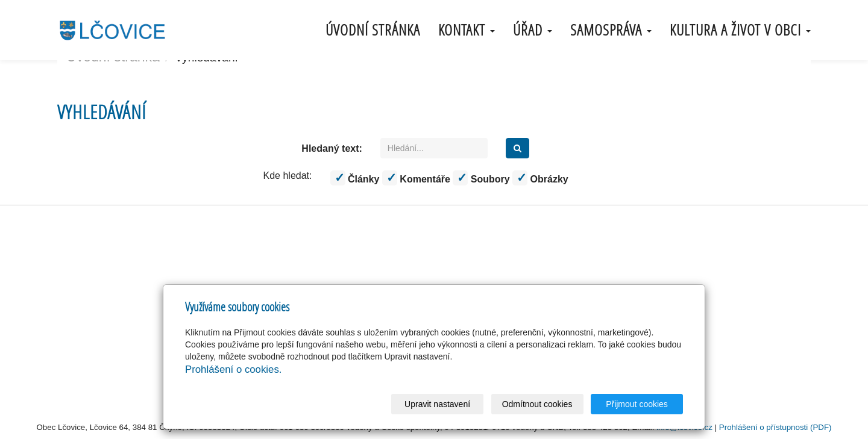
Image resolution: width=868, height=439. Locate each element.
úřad (533, 30)
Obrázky (540, 178)
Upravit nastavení (437, 404)
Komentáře (416, 178)
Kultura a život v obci (740, 30)
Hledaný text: (332, 148)
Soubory (481, 178)
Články (355, 178)
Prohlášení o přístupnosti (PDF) (775, 427)
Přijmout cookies (637, 404)
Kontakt (467, 30)
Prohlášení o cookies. (233, 369)
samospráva (611, 30)
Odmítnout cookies (537, 404)
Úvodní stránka (373, 30)
